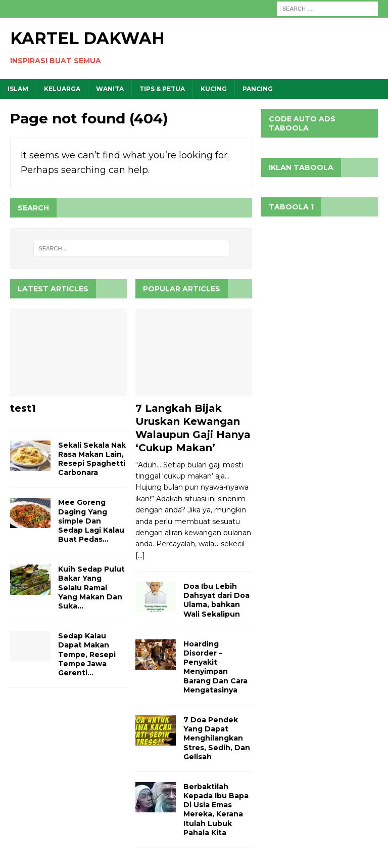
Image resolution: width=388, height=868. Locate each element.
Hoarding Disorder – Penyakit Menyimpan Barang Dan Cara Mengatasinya (215, 667)
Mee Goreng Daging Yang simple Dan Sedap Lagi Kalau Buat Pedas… (91, 521)
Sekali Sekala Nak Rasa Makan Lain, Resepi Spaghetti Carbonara (92, 459)
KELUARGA (62, 89)
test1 (23, 408)
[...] (140, 555)
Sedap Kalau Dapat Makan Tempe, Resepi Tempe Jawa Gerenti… (87, 654)
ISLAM (18, 89)
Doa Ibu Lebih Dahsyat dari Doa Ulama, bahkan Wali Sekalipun (216, 600)
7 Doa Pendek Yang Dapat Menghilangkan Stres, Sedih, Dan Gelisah (217, 738)
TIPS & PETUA (162, 89)
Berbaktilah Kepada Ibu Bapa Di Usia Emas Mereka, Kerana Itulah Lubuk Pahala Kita (216, 810)
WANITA (110, 89)
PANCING (258, 89)
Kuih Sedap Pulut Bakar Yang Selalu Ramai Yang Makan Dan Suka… (91, 588)
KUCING (214, 89)
